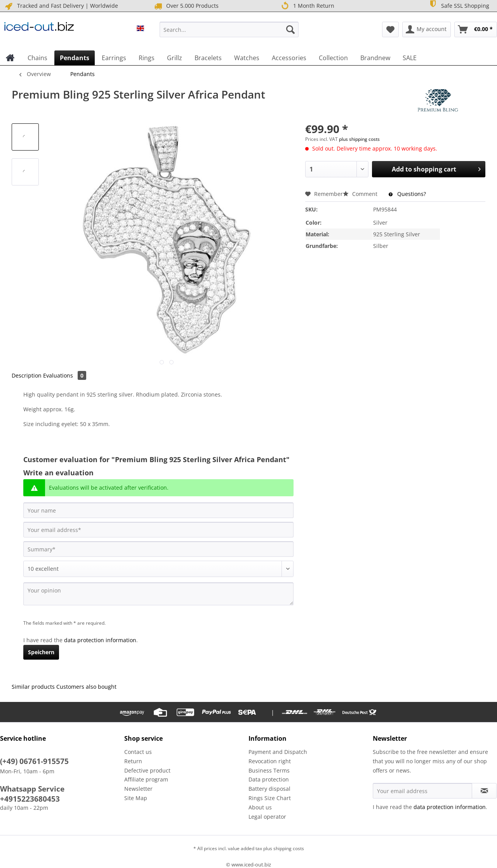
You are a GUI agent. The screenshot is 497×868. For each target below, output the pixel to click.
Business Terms (269, 770)
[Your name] (158, 510)
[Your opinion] (158, 594)
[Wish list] (390, 29)
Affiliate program (146, 779)
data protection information (100, 640)
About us (260, 807)
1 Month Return (308, 6)
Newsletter (138, 789)
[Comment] (158, 569)
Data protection (269, 779)
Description (27, 375)
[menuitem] (229, 33)
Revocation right (270, 761)
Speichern (41, 652)
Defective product (147, 770)
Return (133, 761)
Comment (361, 194)
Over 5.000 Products (186, 6)
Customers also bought (86, 687)
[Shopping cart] (476, 29)
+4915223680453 (30, 799)
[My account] (427, 29)
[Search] (290, 29)
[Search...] (229, 29)
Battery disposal (269, 789)
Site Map (136, 798)
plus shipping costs (359, 139)
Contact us (138, 752)
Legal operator (267, 817)
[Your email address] (158, 530)
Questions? (407, 194)
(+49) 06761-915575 (34, 761)
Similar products (33, 687)
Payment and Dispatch (278, 752)
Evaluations (65, 375)
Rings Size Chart (270, 798)
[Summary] (158, 549)
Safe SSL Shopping (459, 5)
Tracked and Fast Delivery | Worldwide (61, 6)
